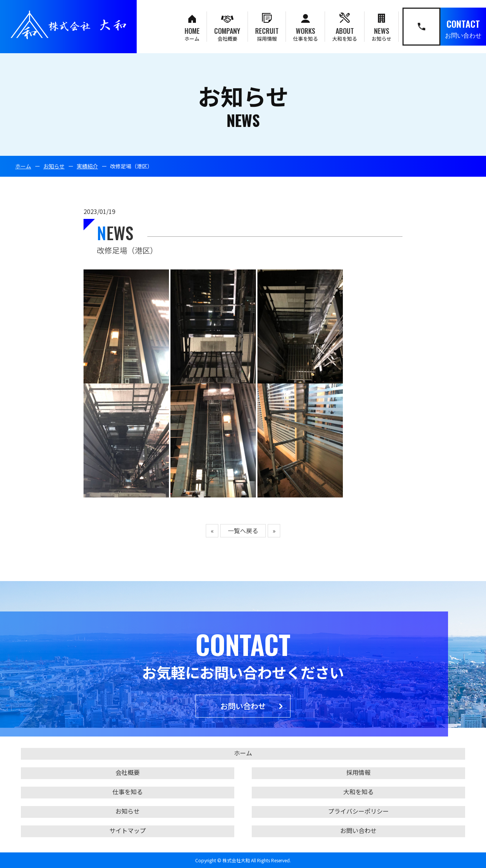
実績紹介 (87, 166)
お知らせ (54, 166)
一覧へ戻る (243, 531)
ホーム (23, 166)
